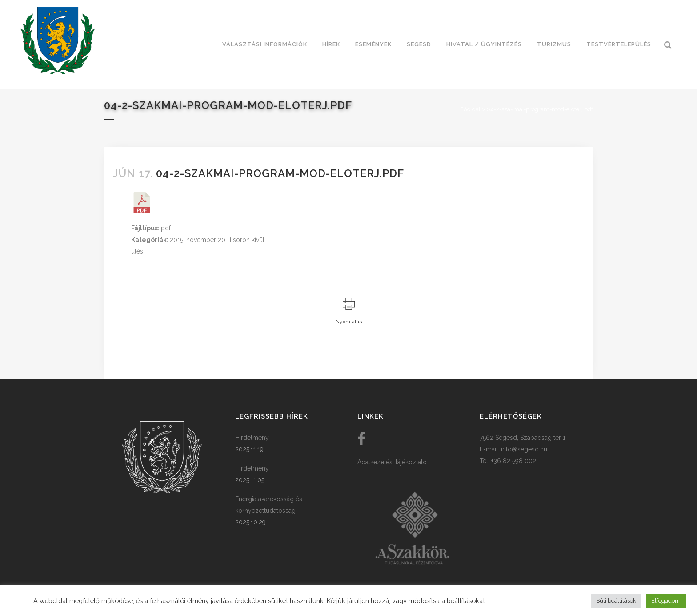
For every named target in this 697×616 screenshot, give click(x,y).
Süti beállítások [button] (616, 601)
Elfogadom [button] (666, 601)
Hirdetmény (252, 438)
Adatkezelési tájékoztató (392, 462)
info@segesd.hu (524, 449)
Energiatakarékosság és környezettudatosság (269, 505)
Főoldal (470, 109)
